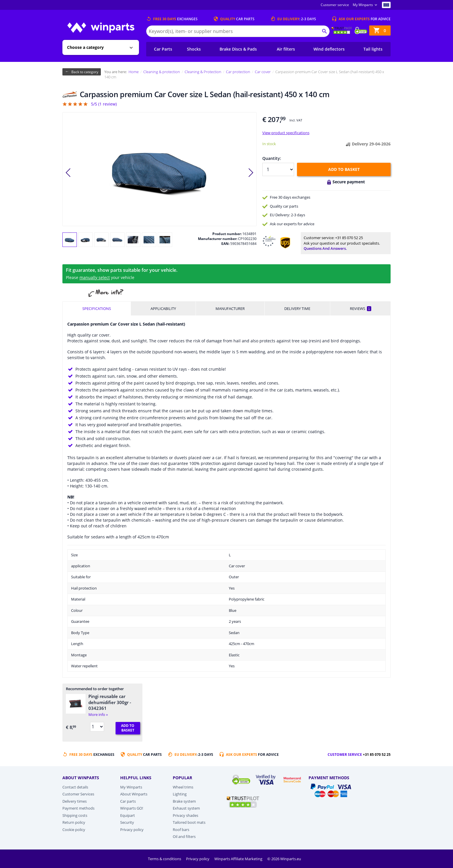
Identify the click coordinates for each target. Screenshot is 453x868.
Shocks (194, 49)
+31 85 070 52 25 (349, 238)
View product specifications (286, 133)
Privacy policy (132, 830)
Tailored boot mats (189, 822)
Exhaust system (186, 808)
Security (127, 822)
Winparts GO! (132, 808)
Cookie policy (74, 830)
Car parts (128, 801)
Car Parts (163, 49)
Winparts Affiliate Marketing (239, 859)
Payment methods (78, 808)
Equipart (128, 815)
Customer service (335, 5)
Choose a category (85, 47)
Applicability (163, 309)
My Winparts (363, 5)
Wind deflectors (329, 49)
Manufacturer (230, 309)
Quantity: (272, 158)
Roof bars (181, 830)
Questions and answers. (325, 248)
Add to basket (344, 169)
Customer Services (78, 794)
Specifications (97, 309)
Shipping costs (75, 815)
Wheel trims (183, 787)
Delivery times (75, 801)
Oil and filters (184, 836)
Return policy (74, 822)
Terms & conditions (165, 859)
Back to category (85, 72)
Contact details (75, 787)
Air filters (286, 49)
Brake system (184, 801)
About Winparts (134, 794)
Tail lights (373, 49)
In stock (269, 144)
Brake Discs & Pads (238, 49)
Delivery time (297, 309)
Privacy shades (185, 815)
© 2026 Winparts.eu (284, 859)
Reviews (361, 309)
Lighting (180, 794)
